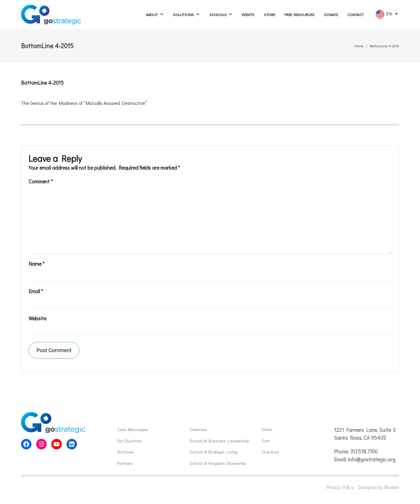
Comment (41, 181)
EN (384, 14)
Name (36, 264)
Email (36, 291)
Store (269, 14)
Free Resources (299, 14)
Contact (356, 14)
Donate (331, 14)
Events (248, 14)
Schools (218, 14)
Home (359, 46)
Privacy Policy (340, 487)
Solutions (183, 14)
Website (37, 318)
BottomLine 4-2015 (42, 83)
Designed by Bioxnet (379, 487)
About (152, 14)
